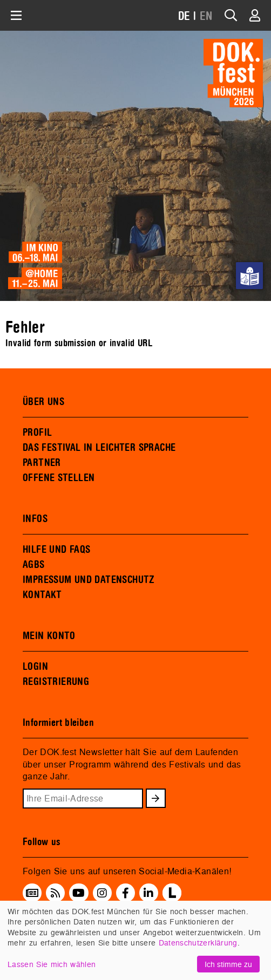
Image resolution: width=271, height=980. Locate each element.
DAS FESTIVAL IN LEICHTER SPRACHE (99, 448)
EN (206, 16)
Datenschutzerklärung (198, 943)
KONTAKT (42, 595)
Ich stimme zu (228, 964)
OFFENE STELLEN (59, 478)
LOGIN (35, 667)
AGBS (34, 565)
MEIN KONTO (49, 636)
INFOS (35, 519)
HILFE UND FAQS (56, 550)
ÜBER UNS (43, 402)
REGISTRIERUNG (56, 682)
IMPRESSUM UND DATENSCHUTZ (89, 580)
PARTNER (42, 463)
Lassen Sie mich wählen (52, 964)
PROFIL (37, 433)
